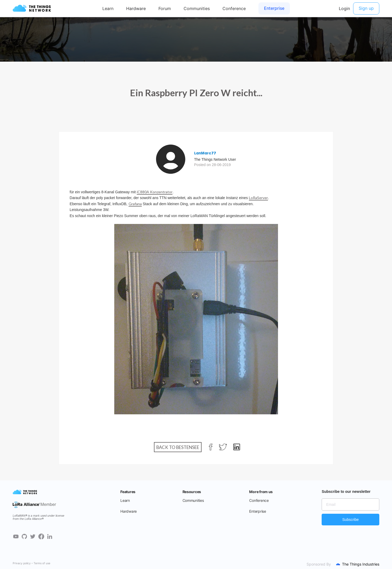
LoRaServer (258, 198)
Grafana (135, 204)
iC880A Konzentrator (155, 192)
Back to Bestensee (178, 447)
